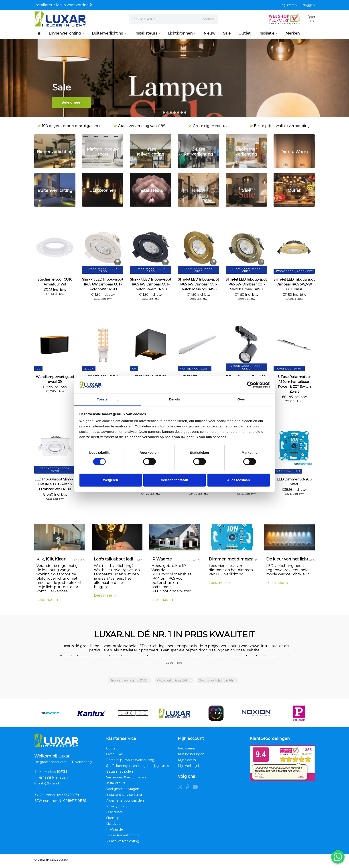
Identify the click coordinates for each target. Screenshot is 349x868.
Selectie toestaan (175, 480)
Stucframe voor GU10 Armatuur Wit (55, 282)
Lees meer (48, 602)
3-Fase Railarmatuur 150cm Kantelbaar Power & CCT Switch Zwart (294, 384)
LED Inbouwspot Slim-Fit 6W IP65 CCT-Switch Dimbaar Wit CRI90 (55, 484)
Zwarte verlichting (216, 683)
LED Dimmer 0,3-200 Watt (294, 482)
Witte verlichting (173, 683)
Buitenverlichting (109, 33)
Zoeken (208, 19)
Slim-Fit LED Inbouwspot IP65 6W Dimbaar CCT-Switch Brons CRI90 (246, 284)
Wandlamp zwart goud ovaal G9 (55, 379)
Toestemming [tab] (108, 399)
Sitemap (113, 820)
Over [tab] (241, 399)
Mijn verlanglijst (190, 768)
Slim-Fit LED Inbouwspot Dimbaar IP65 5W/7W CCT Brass (294, 284)
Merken (293, 33)
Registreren (288, 5)
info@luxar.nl (49, 786)
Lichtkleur (114, 826)
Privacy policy (117, 809)
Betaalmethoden (120, 774)
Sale (227, 33)
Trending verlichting (128, 683)
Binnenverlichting (66, 33)
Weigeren (111, 480)
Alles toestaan (239, 480)
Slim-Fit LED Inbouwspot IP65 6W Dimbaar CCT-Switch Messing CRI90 (198, 284)
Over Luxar (115, 757)
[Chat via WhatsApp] (338, 857)
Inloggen (308, 5)
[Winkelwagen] (311, 19)
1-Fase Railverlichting (122, 838)
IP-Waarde (115, 832)
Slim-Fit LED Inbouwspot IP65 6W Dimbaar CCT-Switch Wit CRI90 (103, 284)
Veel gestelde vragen (123, 791)
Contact (112, 751)
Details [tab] (174, 399)
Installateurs (147, 33)
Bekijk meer (71, 104)
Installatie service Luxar (124, 797)
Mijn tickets (187, 762)
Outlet (245, 33)
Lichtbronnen (182, 33)
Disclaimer (114, 815)
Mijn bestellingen (191, 757)
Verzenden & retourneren (126, 780)
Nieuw (209, 33)
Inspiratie (268, 33)
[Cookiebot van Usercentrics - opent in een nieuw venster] (250, 385)
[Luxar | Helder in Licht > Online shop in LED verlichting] (60, 19)
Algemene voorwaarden (125, 803)
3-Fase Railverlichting (123, 843)
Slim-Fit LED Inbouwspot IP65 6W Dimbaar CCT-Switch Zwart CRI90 (150, 284)
